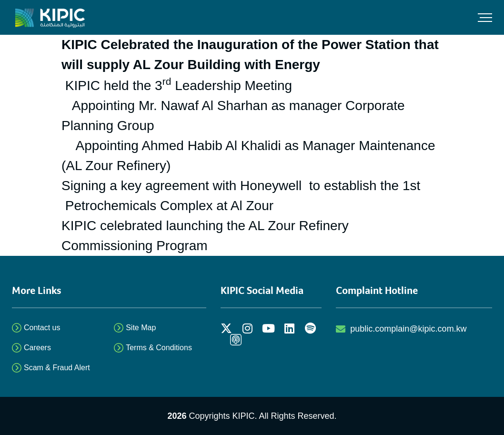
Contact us (42, 328)
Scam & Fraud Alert (57, 368)
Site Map (141, 328)
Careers (37, 348)
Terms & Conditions (159, 348)
